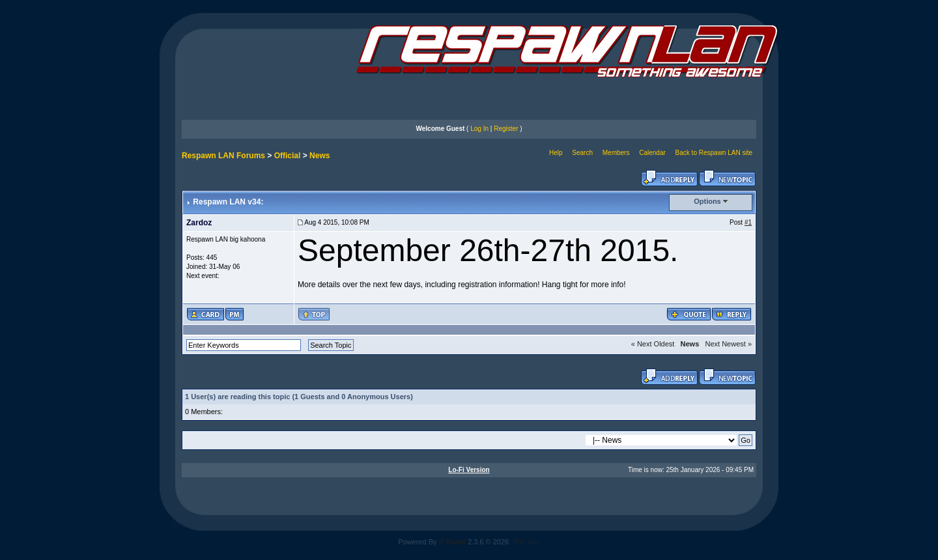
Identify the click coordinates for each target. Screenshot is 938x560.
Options (707, 201)
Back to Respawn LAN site (714, 153)
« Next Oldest (653, 344)
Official (288, 156)
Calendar (652, 153)
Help (556, 153)
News (320, 156)
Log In (479, 129)
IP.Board (452, 542)
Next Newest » (728, 344)
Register (506, 129)
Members (616, 153)
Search (582, 153)
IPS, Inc (525, 542)
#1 (748, 222)
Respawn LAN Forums (223, 156)
